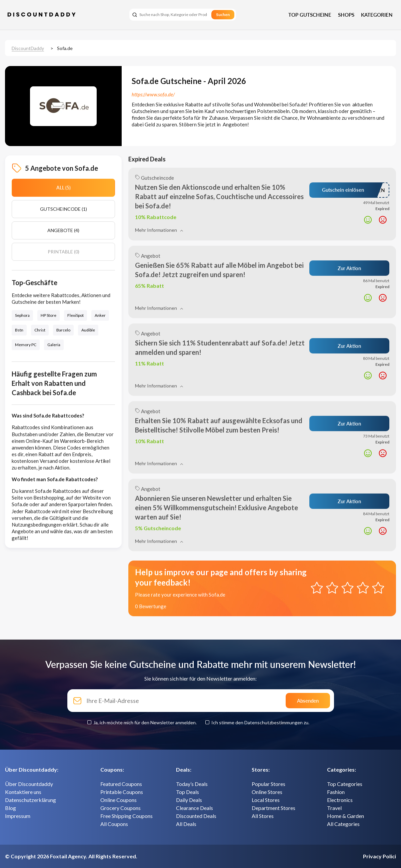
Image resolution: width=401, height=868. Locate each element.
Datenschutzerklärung (30, 800)
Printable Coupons (122, 792)
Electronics (340, 800)
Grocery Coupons (120, 808)
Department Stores (273, 808)
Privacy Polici (379, 856)
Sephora (22, 315)
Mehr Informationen (159, 230)
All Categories (343, 824)
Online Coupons (118, 800)
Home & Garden (345, 816)
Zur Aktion (349, 268)
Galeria (54, 345)
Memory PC (26, 345)
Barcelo (63, 330)
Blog (10, 808)
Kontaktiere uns (23, 792)
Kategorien (377, 15)
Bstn (19, 330)
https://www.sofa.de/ (153, 94)
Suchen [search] (223, 15)
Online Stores (267, 792)
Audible (88, 330)
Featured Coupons (121, 784)
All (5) (63, 188)
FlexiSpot (75, 315)
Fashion (336, 792)
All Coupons (114, 824)
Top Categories (345, 784)
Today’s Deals (192, 784)
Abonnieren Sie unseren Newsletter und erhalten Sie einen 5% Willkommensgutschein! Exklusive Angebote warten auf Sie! (216, 508)
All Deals (186, 824)
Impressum (18, 816)
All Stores (263, 816)
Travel (334, 808)
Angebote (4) (63, 230)
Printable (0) (63, 252)
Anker (100, 315)
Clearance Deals (194, 808)
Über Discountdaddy (29, 784)
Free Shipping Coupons (126, 816)
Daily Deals (189, 800)
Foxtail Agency (68, 856)
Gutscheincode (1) (63, 209)
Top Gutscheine (310, 15)
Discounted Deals (196, 816)
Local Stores (266, 800)
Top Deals (187, 792)
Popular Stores (268, 784)
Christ (40, 330)
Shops (346, 15)
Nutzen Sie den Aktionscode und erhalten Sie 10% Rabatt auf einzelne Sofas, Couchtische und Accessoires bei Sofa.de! (219, 196)
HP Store (48, 315)
